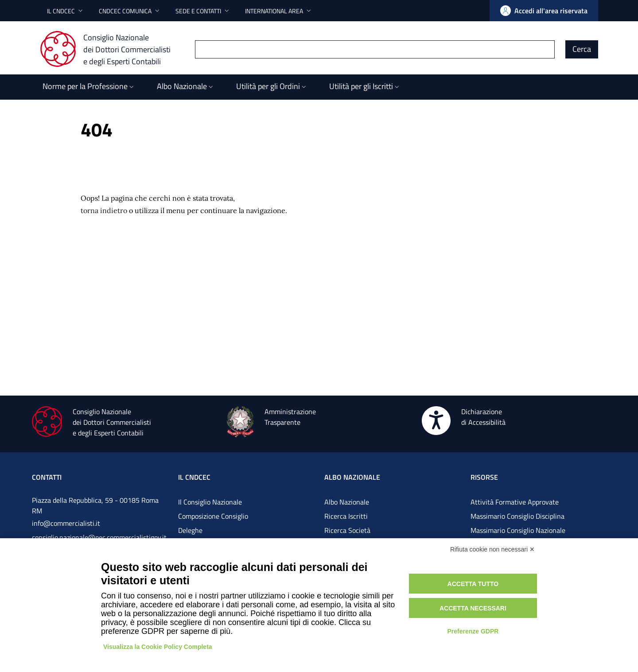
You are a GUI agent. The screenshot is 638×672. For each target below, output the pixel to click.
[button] (66, 11)
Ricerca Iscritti (346, 516)
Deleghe (190, 530)
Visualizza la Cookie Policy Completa (158, 647)
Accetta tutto (473, 584)
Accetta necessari (473, 608)
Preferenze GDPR (473, 631)
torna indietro (104, 210)
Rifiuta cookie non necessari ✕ (492, 549)
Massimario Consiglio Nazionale (518, 530)
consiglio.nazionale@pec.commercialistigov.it (99, 537)
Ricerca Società (347, 530)
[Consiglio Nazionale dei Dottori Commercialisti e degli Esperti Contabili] (111, 49)
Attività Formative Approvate (515, 502)
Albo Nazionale (347, 502)
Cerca (582, 49)
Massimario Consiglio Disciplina (517, 516)
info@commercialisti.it (66, 523)
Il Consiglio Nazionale (210, 502)
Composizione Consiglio (213, 516)
